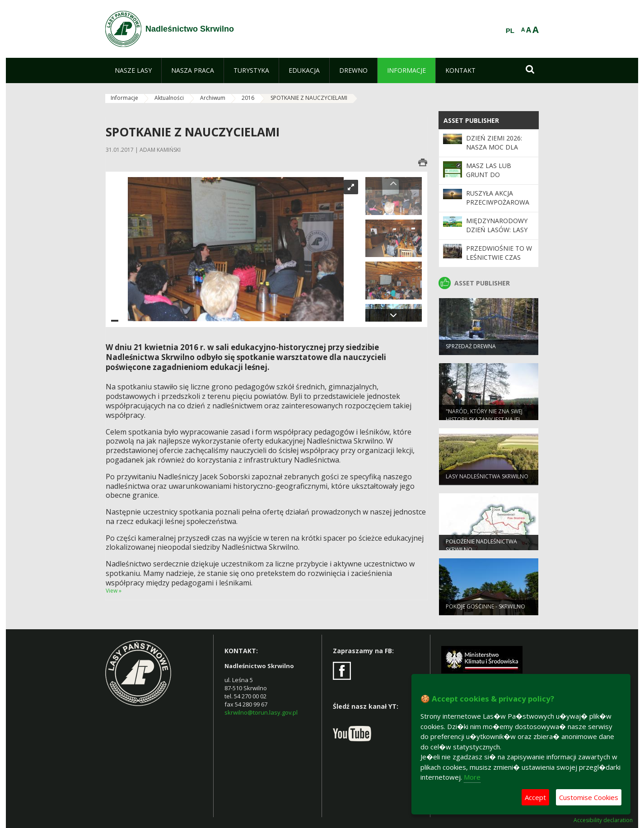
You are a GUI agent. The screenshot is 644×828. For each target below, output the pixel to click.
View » (114, 591)
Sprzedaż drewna (471, 349)
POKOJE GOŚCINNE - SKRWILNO (485, 610)
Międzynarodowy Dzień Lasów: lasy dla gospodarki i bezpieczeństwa (497, 234)
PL (510, 31)
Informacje (124, 98)
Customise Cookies (589, 797)
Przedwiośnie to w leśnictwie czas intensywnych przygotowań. (499, 262)
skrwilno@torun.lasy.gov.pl (261, 712)
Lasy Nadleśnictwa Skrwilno (487, 479)
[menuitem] (133, 70)
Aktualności (169, 98)
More (472, 777)
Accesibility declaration (603, 820)
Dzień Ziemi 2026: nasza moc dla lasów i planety (494, 147)
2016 (248, 98)
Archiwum (213, 98)
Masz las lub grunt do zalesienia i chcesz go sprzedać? (498, 179)
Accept (535, 797)
